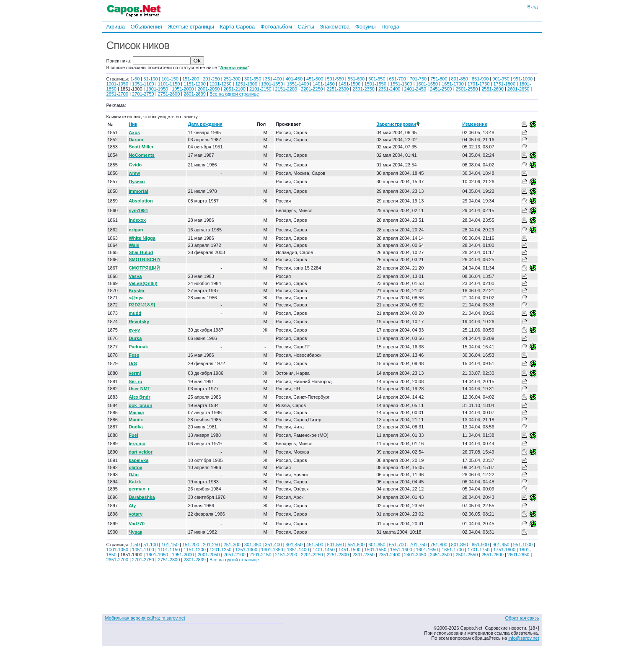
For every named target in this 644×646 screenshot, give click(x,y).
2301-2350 (363, 89)
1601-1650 (427, 84)
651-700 (397, 79)
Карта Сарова (238, 27)
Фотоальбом (276, 27)
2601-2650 (519, 89)
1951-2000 (183, 89)
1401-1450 (324, 84)
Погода (390, 27)
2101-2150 (260, 89)
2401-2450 (415, 89)
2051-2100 (234, 89)
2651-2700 (118, 94)
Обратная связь (522, 618)
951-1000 (523, 79)
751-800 (439, 79)
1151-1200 (195, 84)
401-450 (294, 79)
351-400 (273, 79)
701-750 (418, 79)
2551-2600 (493, 89)
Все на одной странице (234, 94)
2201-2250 (312, 89)
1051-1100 (143, 84)
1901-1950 (157, 89)
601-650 (377, 79)
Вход (533, 7)
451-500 (315, 79)
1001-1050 (118, 84)
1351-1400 (298, 84)
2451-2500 (441, 89)
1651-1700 (453, 84)
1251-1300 (246, 84)
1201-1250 (221, 84)
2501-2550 (467, 89)
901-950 (501, 79)
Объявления (146, 27)
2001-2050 (209, 89)
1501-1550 (375, 84)
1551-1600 (401, 84)
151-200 (191, 79)
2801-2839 (195, 94)
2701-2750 (143, 94)
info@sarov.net (524, 638)
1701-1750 (479, 84)
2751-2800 (169, 94)
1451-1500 (350, 84)
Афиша (116, 27)
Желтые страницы (191, 27)
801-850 (460, 79)
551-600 (356, 79)
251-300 (232, 79)
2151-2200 (286, 89)
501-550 (335, 79)
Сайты (306, 27)
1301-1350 (272, 84)
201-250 (211, 79)
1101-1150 (169, 84)
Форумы (366, 27)
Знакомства (335, 27)
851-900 (480, 79)
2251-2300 (338, 89)
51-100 (150, 79)
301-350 (253, 79)
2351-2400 (389, 89)
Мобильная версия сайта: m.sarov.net (145, 618)
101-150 (170, 79)
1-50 (135, 79)
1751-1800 (504, 84)
